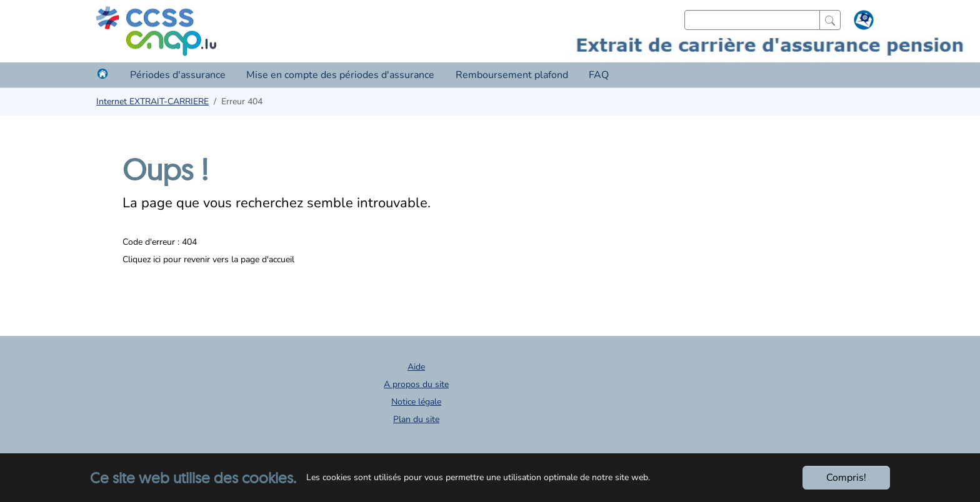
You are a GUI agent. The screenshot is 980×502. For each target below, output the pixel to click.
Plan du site (416, 419)
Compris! (846, 478)
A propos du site (416, 384)
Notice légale (416, 402)
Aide (416, 367)
